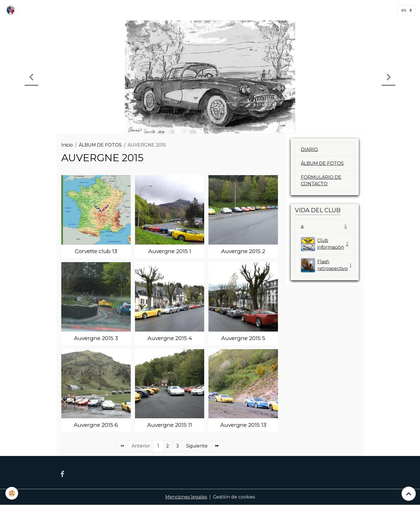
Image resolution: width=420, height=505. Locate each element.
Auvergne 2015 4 (170, 338)
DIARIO (309, 149)
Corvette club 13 (96, 251)
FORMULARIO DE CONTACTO (321, 181)
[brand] (12, 10)
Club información (325, 244)
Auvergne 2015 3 (96, 338)
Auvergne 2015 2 (243, 251)
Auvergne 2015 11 (170, 425)
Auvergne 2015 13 (243, 425)
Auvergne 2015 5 (243, 338)
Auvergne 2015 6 (96, 425)
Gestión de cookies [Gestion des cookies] (234, 497)
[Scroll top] (409, 494)
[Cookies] (12, 493)
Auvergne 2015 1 (170, 251)
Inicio (67, 145)
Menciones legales (186, 497)
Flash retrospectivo (327, 265)
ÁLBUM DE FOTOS (100, 145)
